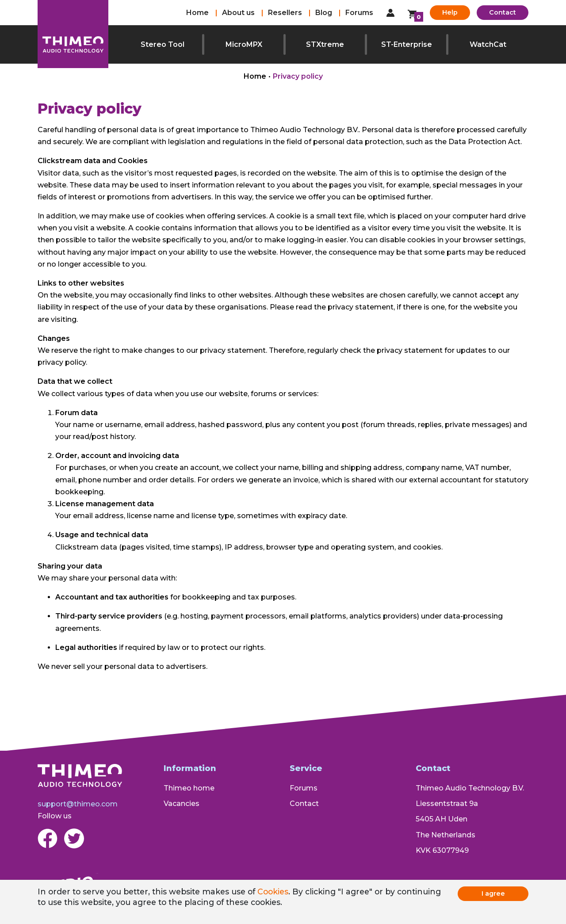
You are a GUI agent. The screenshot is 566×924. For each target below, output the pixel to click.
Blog (324, 13)
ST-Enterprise (407, 44)
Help (450, 12)
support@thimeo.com (78, 804)
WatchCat (488, 44)
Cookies (273, 892)
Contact (503, 12)
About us (238, 13)
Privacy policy (298, 76)
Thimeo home (189, 788)
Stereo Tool (163, 44)
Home (197, 13)
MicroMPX (244, 44)
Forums (359, 13)
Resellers (285, 13)
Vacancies (182, 804)
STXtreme (325, 44)
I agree (493, 893)
